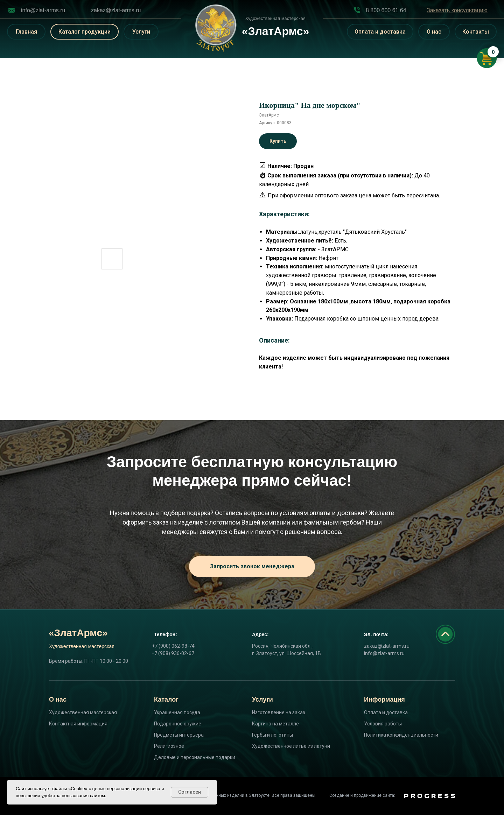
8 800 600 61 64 (386, 10)
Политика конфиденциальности (401, 735)
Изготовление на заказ (279, 712)
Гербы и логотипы (272, 735)
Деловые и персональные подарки (195, 757)
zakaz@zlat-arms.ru (116, 10)
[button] (457, 10)
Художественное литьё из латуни (291, 746)
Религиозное (169, 746)
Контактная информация (78, 724)
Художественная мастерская (83, 712)
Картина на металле (275, 724)
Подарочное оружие (178, 724)
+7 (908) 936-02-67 (173, 653)
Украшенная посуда (177, 712)
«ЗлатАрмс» (78, 633)
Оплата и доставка (386, 712)
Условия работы (383, 724)
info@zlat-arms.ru (43, 10)
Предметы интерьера (179, 735)
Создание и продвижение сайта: (362, 795)
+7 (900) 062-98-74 (173, 646)
